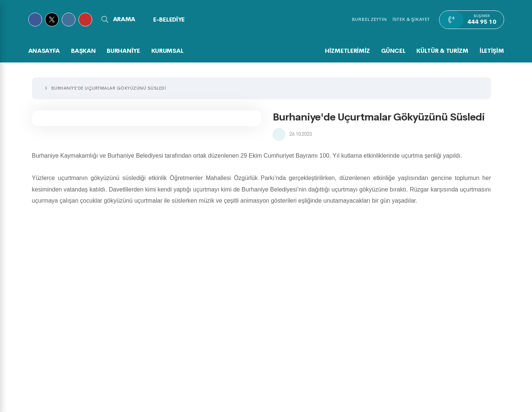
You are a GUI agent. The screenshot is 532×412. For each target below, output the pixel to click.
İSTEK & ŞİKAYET (411, 19)
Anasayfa (44, 51)
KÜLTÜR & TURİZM (442, 51)
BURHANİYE (123, 51)
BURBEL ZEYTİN (369, 19)
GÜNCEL (393, 51)
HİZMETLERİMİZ (347, 51)
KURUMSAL (167, 51)
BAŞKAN (83, 51)
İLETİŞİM (492, 51)
